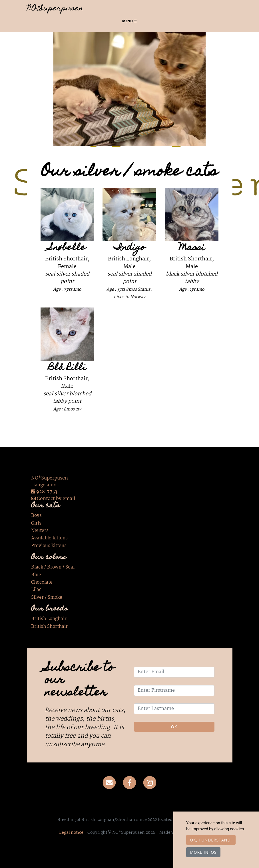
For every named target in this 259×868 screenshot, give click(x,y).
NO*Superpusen (55, 9)
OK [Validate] (174, 727)
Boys (36, 516)
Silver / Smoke (47, 598)
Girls (36, 523)
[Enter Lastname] (174, 709)
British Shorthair (49, 627)
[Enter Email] (174, 672)
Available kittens (49, 538)
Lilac (36, 590)
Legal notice (71, 833)
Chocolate (42, 582)
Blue (36, 575)
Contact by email (53, 499)
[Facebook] (129, 783)
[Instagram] (150, 783)
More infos (203, 852)
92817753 (47, 492)
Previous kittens (49, 546)
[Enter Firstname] (174, 691)
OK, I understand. (211, 840)
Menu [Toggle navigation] (129, 21)
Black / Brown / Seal (53, 567)
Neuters (40, 531)
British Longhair (49, 619)
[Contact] (110, 783)
